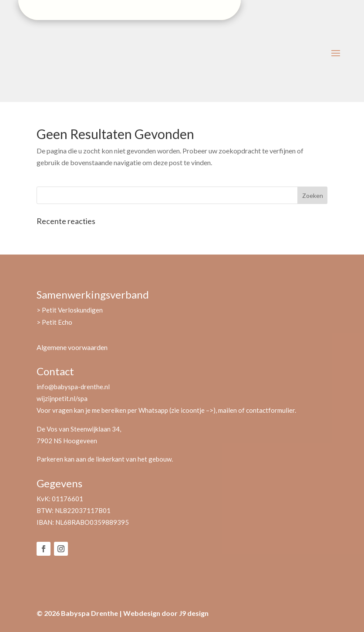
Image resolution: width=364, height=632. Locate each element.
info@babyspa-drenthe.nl (73, 387)
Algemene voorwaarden (72, 347)
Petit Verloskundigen (72, 310)
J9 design (194, 613)
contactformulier (270, 410)
